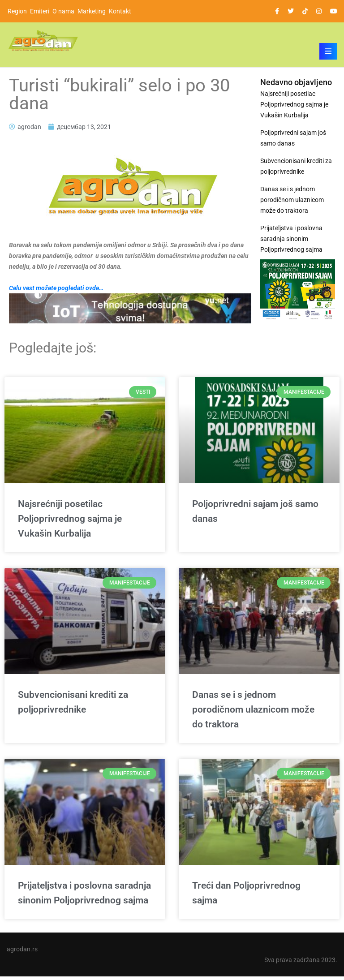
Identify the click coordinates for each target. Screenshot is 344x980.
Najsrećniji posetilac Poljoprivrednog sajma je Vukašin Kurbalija (294, 104)
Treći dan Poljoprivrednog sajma (246, 896)
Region (17, 11)
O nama (63, 11)
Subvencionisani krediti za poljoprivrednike (296, 166)
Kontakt (120, 11)
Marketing (92, 11)
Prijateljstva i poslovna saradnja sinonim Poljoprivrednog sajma (291, 239)
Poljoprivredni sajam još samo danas (293, 138)
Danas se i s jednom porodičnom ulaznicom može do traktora (292, 200)
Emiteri (40, 11)
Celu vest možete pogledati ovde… (56, 288)
